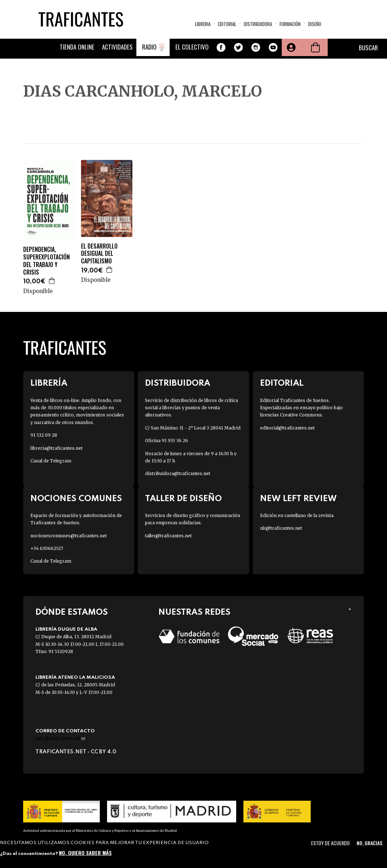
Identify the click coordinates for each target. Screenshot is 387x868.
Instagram (256, 47)
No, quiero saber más (85, 853)
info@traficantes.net (60, 738)
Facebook (221, 47)
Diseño (315, 24)
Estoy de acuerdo (330, 843)
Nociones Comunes (76, 499)
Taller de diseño (183, 499)
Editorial (227, 24)
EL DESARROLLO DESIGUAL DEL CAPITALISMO (99, 254)
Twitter (238, 47)
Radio (149, 47)
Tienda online (77, 47)
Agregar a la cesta (52, 281)
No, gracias (369, 843)
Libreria (203, 24)
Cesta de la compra (315, 47)
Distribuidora (258, 24)
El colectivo (192, 47)
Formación (290, 24)
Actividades (117, 47)
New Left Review (298, 499)
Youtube (273, 47)
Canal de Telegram (51, 461)
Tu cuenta (290, 47)
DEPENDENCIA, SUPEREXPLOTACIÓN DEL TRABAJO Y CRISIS (46, 261)
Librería (49, 383)
